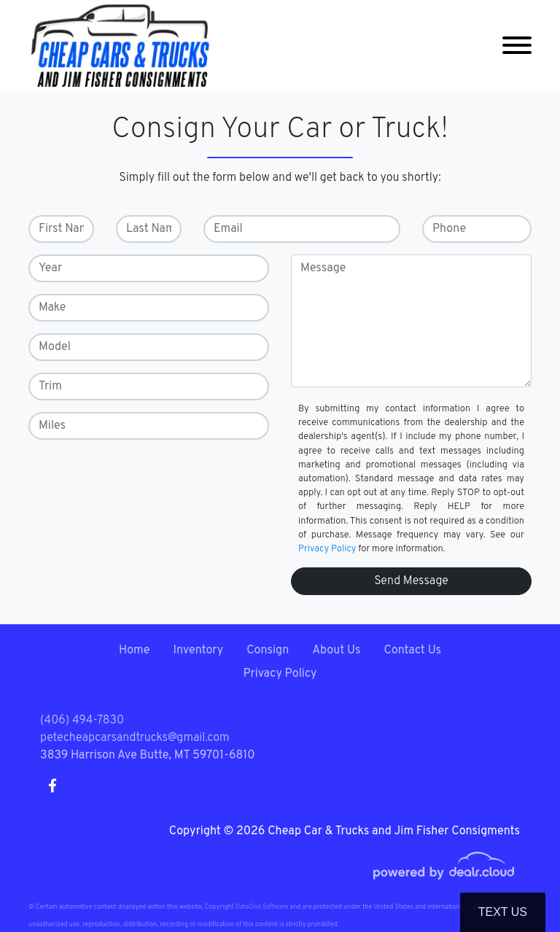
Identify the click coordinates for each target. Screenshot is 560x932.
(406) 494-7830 (82, 721)
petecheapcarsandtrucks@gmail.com (135, 738)
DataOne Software (262, 907)
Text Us (503, 912)
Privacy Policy (327, 549)
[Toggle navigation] (517, 46)
